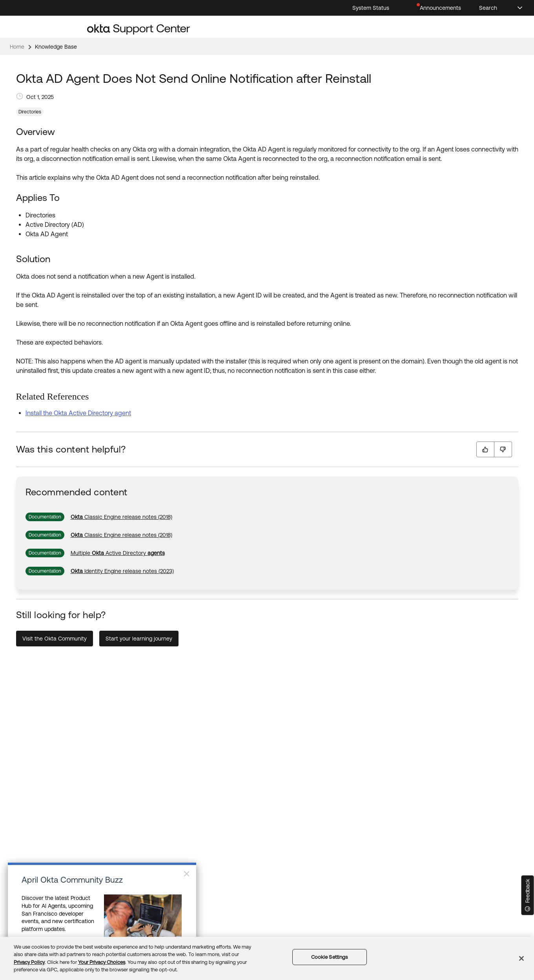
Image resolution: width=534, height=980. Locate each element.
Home (17, 47)
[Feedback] (528, 895)
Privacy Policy (29, 962)
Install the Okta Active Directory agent (78, 413)
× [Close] (187, 874)
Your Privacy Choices (102, 962)
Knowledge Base (56, 47)
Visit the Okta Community (55, 639)
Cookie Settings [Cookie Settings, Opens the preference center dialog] (330, 957)
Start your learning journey (139, 639)
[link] (121, 517)
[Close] (521, 958)
